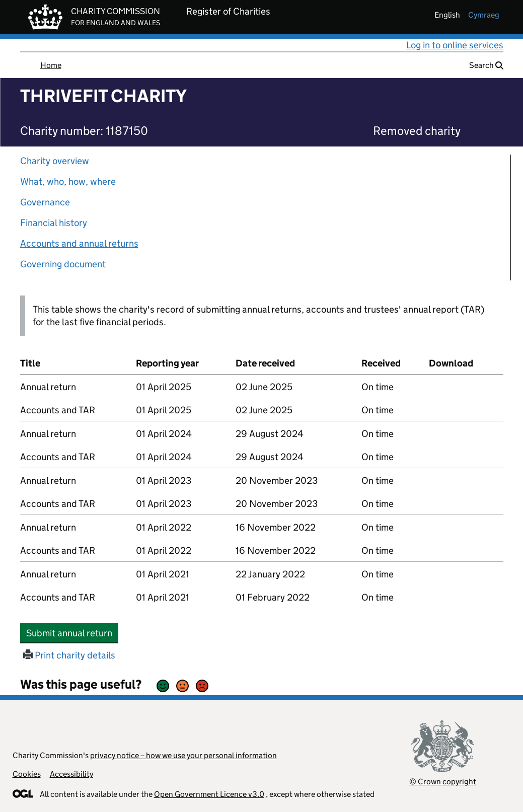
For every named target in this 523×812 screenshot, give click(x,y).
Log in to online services (455, 45)
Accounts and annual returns (79, 243)
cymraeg (484, 15)
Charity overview (55, 161)
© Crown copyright (443, 782)
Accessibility (71, 774)
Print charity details (69, 655)
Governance (45, 202)
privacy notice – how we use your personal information (183, 755)
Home (51, 65)
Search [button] (486, 65)
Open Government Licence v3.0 (209, 794)
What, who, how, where (68, 181)
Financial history (54, 223)
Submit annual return (72, 633)
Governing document (63, 264)
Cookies (27, 774)
